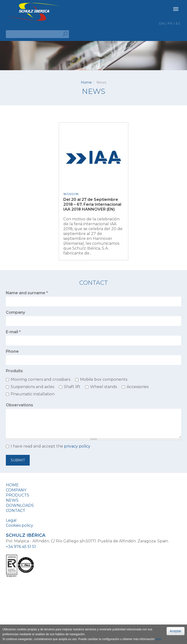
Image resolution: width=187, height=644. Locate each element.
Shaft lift (72, 387)
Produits (14, 371)
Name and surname (27, 293)
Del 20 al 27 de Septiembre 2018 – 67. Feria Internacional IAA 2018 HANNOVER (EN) (92, 204)
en (162, 23)
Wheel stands (103, 387)
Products (18, 495)
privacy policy (77, 446)
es (178, 23)
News (12, 500)
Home (86, 82)
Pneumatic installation (33, 394)
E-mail (13, 332)
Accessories (138, 387)
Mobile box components (104, 379)
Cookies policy (19, 525)
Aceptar (176, 631)
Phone (12, 351)
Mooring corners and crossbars (41, 379)
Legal (11, 520)
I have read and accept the (51, 446)
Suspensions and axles (32, 387)
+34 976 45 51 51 (21, 547)
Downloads (20, 505)
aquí (158, 639)
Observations (19, 405)
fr (170, 23)
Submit (18, 460)
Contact (16, 511)
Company (15, 312)
